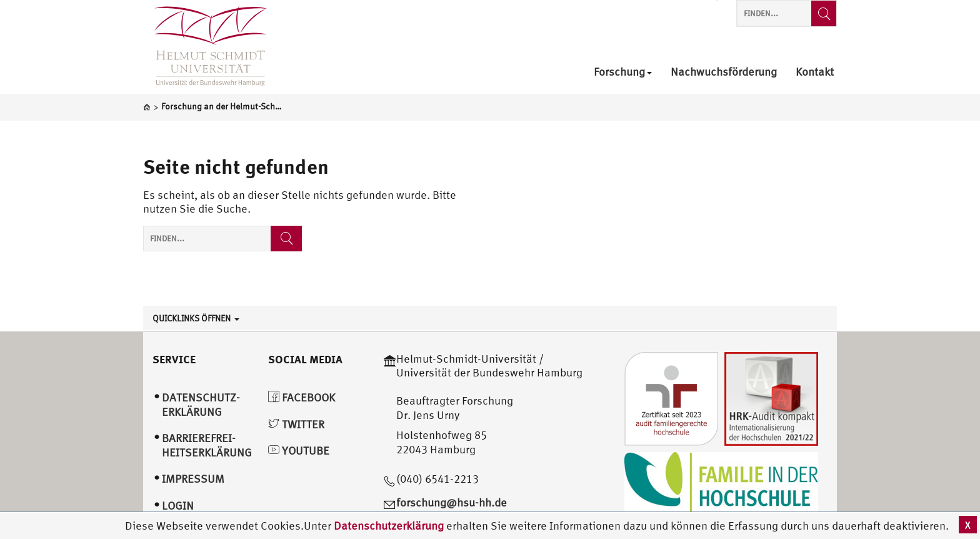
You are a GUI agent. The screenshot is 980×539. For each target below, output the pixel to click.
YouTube (299, 451)
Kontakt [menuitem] (815, 72)
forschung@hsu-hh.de (452, 502)
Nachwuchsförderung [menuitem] (724, 72)
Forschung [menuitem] (623, 72)
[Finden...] (824, 13)
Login (178, 506)
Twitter (296, 424)
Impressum (193, 479)
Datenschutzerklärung (389, 526)
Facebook (302, 397)
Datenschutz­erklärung (201, 405)
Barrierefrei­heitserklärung (207, 445)
